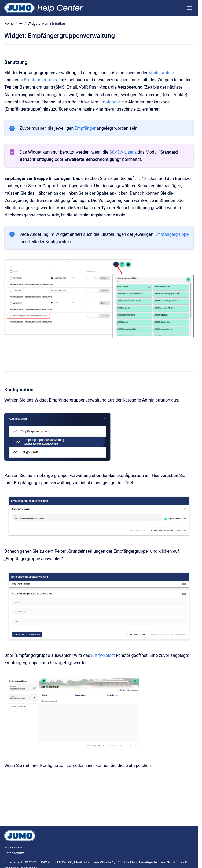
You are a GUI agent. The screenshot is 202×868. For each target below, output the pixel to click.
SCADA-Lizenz (123, 152)
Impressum (13, 847)
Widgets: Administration (46, 23)
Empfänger (110, 102)
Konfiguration (161, 73)
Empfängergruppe (41, 80)
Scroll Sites (176, 862)
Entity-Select (103, 655)
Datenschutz (14, 853)
